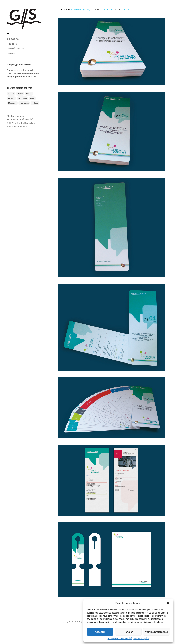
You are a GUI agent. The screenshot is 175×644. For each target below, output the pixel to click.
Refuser (128, 632)
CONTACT (12, 54)
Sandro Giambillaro (26, 123)
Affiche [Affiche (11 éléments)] (11, 94)
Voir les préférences (157, 632)
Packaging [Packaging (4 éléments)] (24, 103)
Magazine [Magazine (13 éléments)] (12, 103)
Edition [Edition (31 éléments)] (29, 94)
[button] (168, 603)
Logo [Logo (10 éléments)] (32, 98)
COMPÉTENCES (16, 49)
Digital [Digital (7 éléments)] (20, 94)
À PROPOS (13, 39)
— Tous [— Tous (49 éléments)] (35, 103)
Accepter (100, 632)
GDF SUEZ (107, 10)
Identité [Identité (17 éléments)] (11, 98)
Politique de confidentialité (120, 639)
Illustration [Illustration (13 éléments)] (22, 98)
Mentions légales (141, 639)
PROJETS (12, 44)
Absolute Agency (80, 10)
